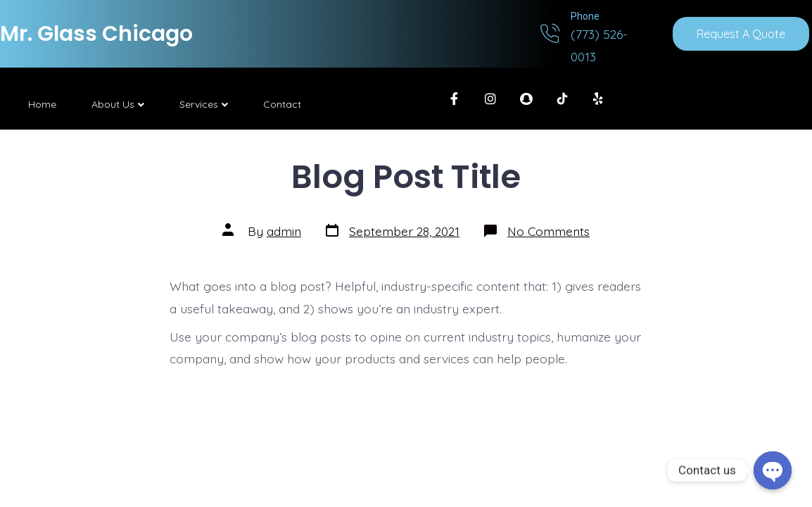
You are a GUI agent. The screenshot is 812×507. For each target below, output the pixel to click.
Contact (282, 104)
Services (204, 104)
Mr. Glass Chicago (96, 34)
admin (284, 231)
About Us (118, 104)
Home (42, 104)
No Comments (548, 231)
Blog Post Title (406, 176)
